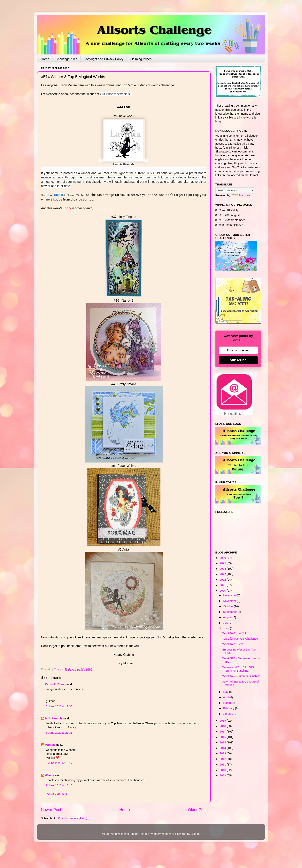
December (230, 595)
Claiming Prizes (141, 59)
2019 (223, 721)
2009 (223, 775)
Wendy (50, 775)
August (228, 617)
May (226, 692)
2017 (223, 732)
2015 (223, 742)
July (226, 623)
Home (45, 59)
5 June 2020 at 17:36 (59, 706)
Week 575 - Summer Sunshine (241, 676)
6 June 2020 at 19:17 (59, 763)
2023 (223, 574)
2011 (223, 765)
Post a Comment (56, 794)
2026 (223, 558)
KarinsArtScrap (55, 684)
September (230, 612)
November (230, 601)
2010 (223, 770)
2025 (223, 563)
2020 (223, 591)
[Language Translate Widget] (235, 190)
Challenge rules (66, 59)
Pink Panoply (54, 718)
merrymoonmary (164, 834)
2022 (223, 580)
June (226, 628)
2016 (223, 737)
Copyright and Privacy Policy (104, 59)
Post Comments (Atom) (73, 818)
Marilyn (50, 745)
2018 (223, 726)
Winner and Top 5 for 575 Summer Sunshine (238, 669)
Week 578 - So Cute (235, 633)
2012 (223, 759)
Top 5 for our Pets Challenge (240, 639)
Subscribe (238, 360)
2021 (223, 585)
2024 (223, 569)
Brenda (59, 195)
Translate (241, 195)
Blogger (196, 834)
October (228, 606)
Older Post (197, 810)
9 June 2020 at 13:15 (59, 785)
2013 (223, 753)
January (228, 714)
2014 (223, 748)
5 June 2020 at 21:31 (59, 733)
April (226, 697)
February (229, 708)
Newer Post (51, 810)
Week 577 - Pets (233, 644)
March (227, 703)
